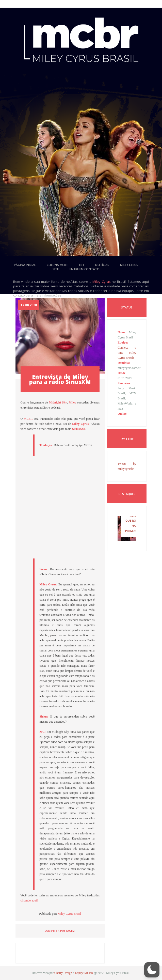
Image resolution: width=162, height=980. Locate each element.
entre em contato (85, 269)
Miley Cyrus (102, 282)
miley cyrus (129, 265)
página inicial (25, 265)
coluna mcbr (57, 265)
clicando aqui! (29, 900)
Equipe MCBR (84, 973)
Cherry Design (63, 973)
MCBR (28, 419)
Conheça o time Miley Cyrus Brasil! (127, 353)
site (56, 269)
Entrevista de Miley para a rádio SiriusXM (60, 379)
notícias (102, 265)
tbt (81, 265)
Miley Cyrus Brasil (69, 914)
